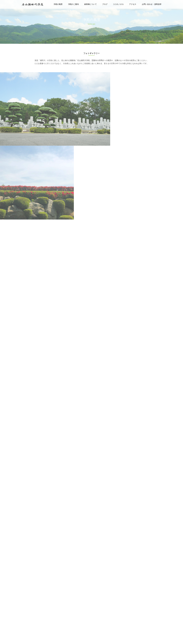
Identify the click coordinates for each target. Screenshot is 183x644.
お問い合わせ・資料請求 (152, 4)
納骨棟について (90, 4)
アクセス (133, 4)
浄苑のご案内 (73, 4)
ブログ (105, 4)
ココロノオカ (118, 4)
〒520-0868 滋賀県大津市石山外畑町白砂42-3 (20, 637)
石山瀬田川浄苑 (159, 639)
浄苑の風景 (58, 4)
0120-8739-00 (50, 637)
